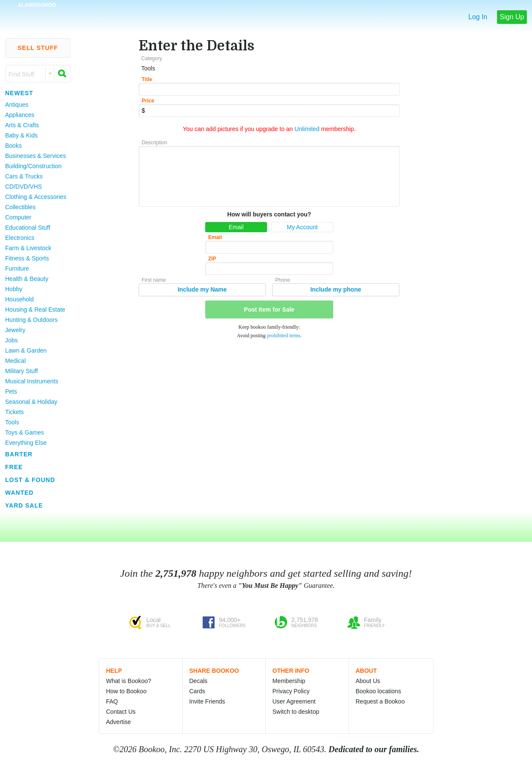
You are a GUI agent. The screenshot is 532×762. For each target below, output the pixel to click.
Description (154, 143)
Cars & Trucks (24, 176)
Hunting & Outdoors (31, 320)
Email (236, 227)
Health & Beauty (27, 279)
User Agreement (294, 701)
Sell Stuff (38, 48)
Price (148, 101)
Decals (199, 681)
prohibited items (284, 336)
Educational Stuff (28, 228)
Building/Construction (33, 166)
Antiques (17, 105)
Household (19, 299)
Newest (19, 93)
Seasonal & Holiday (31, 402)
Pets (11, 391)
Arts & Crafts (22, 125)
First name (154, 280)
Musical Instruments (32, 381)
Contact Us (121, 712)
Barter (19, 454)
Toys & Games (25, 432)
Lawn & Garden (26, 350)
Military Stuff (22, 371)
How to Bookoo (126, 691)
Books (13, 146)
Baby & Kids (21, 135)
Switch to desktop (296, 712)
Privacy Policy (291, 691)
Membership (289, 681)
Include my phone (336, 289)
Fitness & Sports (27, 258)
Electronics (20, 238)
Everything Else (26, 443)
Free (14, 467)
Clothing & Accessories (36, 197)
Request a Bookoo (380, 701)
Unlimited (307, 129)
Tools (12, 422)
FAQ (112, 701)
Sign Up (512, 17)
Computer (18, 217)
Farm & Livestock (28, 248)
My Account (302, 227)
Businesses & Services (35, 156)
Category (152, 58)
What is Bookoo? (129, 681)
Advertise (119, 722)
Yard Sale (24, 505)
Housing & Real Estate (35, 309)
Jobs (12, 340)
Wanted (19, 493)
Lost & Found (30, 480)
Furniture (17, 269)
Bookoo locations (379, 691)
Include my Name (202, 289)
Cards (197, 691)
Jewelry (15, 330)
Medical (15, 361)
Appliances (20, 115)
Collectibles (20, 207)
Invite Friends (207, 701)
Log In (478, 17)
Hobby (14, 289)
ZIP (212, 259)
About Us (368, 681)
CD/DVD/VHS (23, 187)
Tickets (15, 412)
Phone (283, 280)
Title (147, 79)
